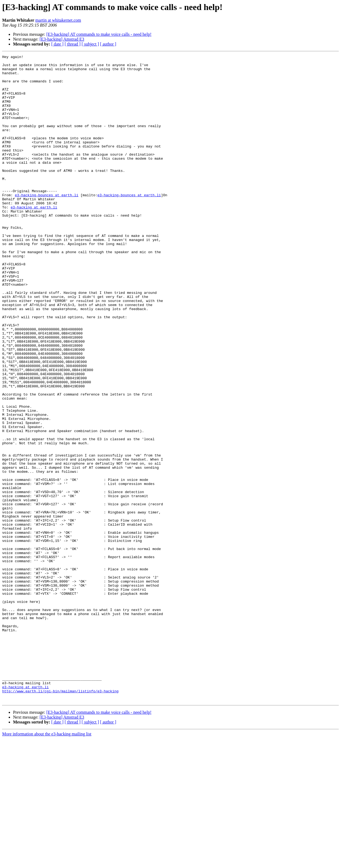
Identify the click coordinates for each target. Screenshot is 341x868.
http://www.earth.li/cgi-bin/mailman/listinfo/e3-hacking (60, 819)
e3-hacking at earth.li (34, 238)
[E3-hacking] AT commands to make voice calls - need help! (99, 34)
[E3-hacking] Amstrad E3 (62, 39)
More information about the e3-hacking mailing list (47, 863)
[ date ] (57, 44)
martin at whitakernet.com (58, 20)
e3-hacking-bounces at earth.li (47, 223)
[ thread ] (73, 44)
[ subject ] (90, 44)
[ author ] (108, 44)
